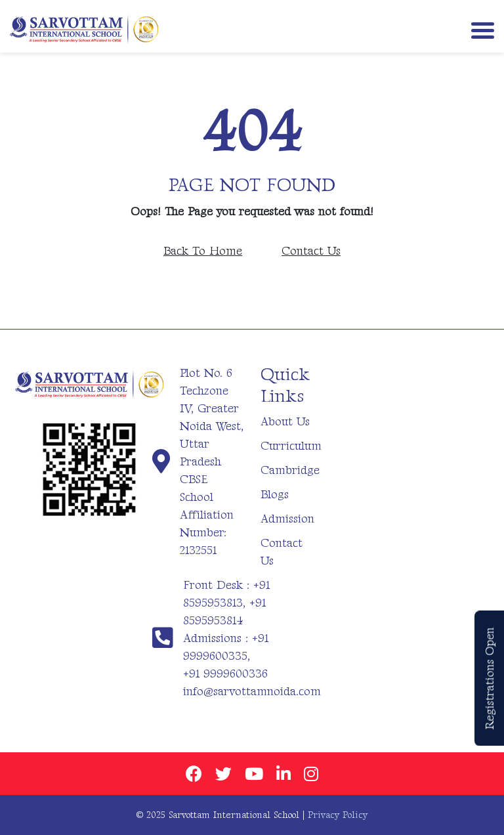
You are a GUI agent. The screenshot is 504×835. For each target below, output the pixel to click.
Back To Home (203, 251)
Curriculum (291, 446)
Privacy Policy (338, 815)
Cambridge (290, 470)
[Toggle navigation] (480, 29)
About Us (285, 422)
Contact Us (311, 251)
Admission (287, 519)
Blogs (275, 495)
